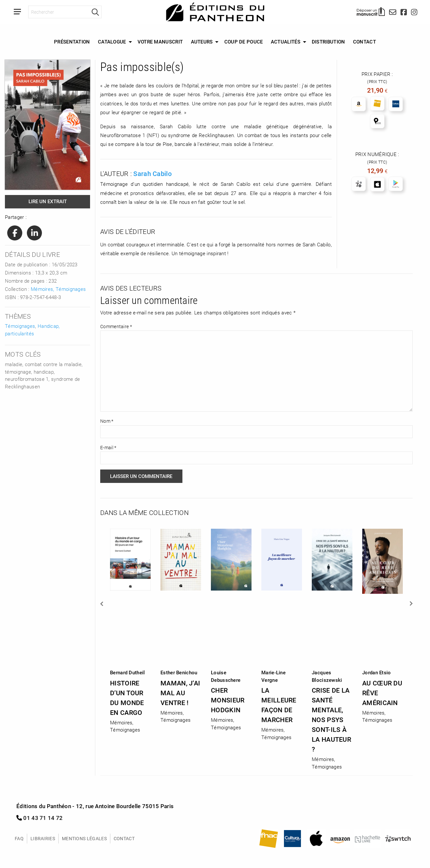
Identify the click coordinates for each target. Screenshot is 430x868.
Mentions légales (84, 838)
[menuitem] (72, 42)
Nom (107, 421)
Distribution (328, 42)
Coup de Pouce (244, 42)
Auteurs (202, 42)
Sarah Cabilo (152, 173)
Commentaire (116, 326)
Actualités (286, 42)
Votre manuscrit (160, 42)
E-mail (108, 447)
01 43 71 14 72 (40, 818)
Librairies (43, 838)
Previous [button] (102, 604)
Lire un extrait (48, 201)
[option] (130, 629)
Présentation (72, 42)
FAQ (19, 838)
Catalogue (112, 42)
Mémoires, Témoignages (58, 289)
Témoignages (20, 326)
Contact (365, 42)
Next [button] (411, 604)
